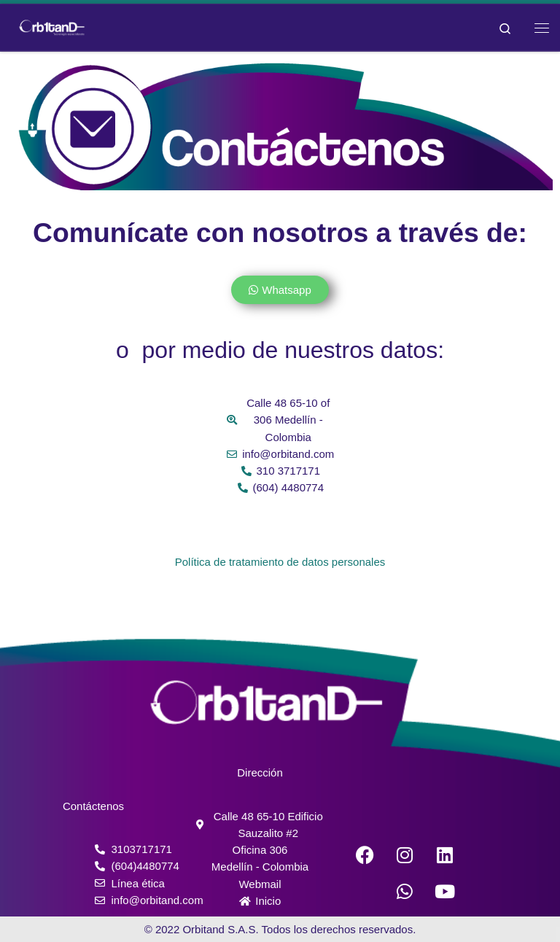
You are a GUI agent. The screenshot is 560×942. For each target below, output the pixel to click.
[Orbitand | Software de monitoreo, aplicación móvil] (52, 26)
